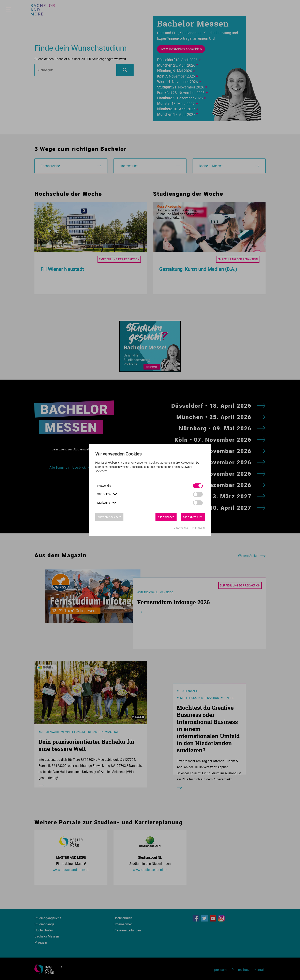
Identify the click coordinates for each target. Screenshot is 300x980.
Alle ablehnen (166, 517)
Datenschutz (181, 528)
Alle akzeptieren (193, 517)
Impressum (199, 528)
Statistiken (108, 494)
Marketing (107, 503)
